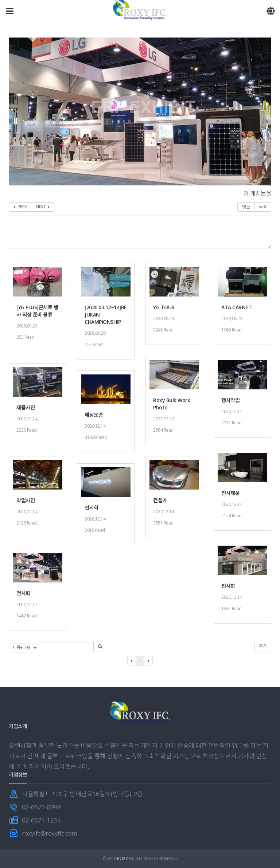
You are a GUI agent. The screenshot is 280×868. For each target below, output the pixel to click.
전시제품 (230, 493)
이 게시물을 (257, 193)
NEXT (43, 207)
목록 (263, 207)
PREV (20, 207)
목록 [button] (263, 646)
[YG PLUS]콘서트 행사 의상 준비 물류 (37, 311)
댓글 (246, 207)
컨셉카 (160, 500)
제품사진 (26, 407)
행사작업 (230, 400)
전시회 (92, 508)
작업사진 (26, 500)
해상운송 (94, 415)
